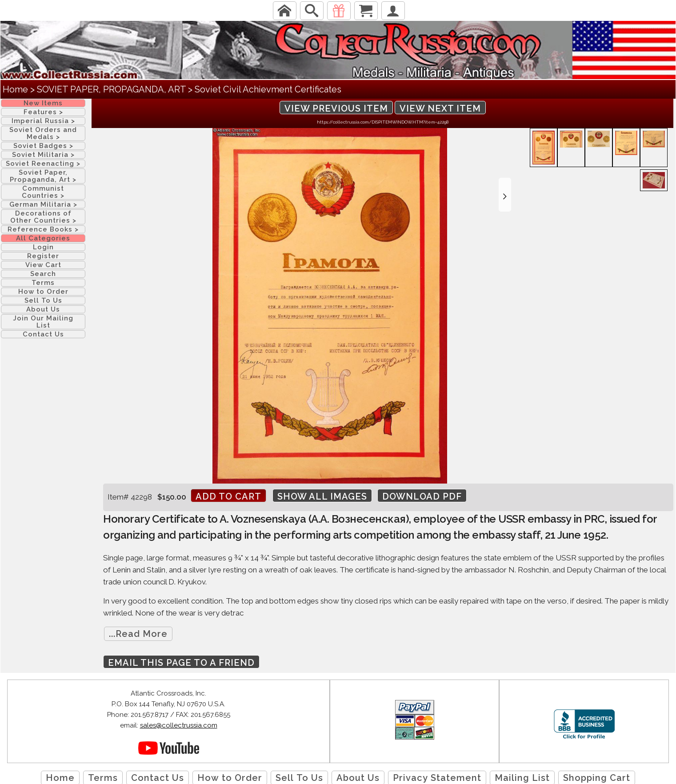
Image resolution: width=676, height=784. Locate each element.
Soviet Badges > (43, 146)
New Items (43, 103)
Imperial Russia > (43, 121)
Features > (43, 112)
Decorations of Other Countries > (43, 217)
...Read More (138, 634)
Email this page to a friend (181, 663)
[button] (505, 195)
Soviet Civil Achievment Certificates (268, 89)
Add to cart (228, 496)
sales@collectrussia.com (179, 725)
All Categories (43, 238)
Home (15, 89)
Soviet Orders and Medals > (43, 133)
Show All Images (322, 496)
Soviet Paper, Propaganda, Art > (43, 176)
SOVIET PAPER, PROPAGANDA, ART (111, 89)
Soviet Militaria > (43, 155)
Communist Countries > (43, 192)
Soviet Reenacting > (43, 164)
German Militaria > (43, 204)
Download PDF (422, 496)
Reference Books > (43, 229)
